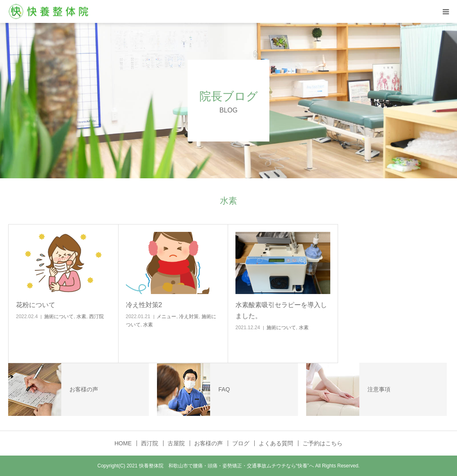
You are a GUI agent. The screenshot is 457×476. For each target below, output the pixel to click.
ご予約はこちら (323, 443)
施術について (59, 317)
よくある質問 (276, 443)
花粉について (36, 305)
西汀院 (96, 317)
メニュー (166, 317)
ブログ (241, 443)
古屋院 (176, 443)
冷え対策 (189, 317)
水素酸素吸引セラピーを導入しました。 (281, 310)
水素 (81, 317)
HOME (123, 443)
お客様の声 (208, 443)
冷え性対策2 (144, 305)
